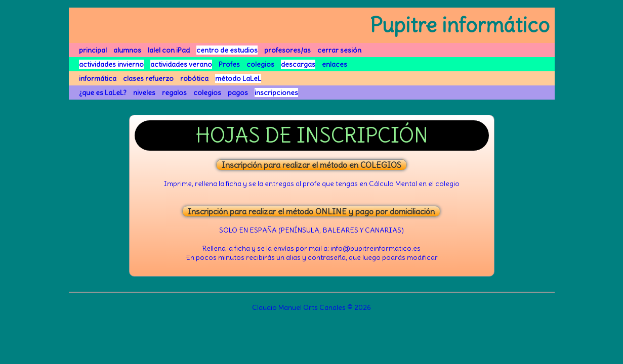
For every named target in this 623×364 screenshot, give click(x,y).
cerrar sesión (339, 50)
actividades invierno (111, 64)
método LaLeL (238, 78)
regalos (174, 93)
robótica (194, 78)
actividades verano (181, 64)
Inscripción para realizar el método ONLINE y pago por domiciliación (311, 211)
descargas (298, 64)
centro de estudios (227, 50)
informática (98, 78)
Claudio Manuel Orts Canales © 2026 (311, 307)
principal (93, 50)
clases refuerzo (148, 78)
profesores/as (287, 50)
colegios (260, 64)
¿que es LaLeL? (103, 93)
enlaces (335, 64)
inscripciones (276, 93)
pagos (238, 93)
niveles (144, 93)
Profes (229, 64)
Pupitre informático (460, 25)
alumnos (127, 50)
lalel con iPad (169, 50)
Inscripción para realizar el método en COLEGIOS (311, 165)
